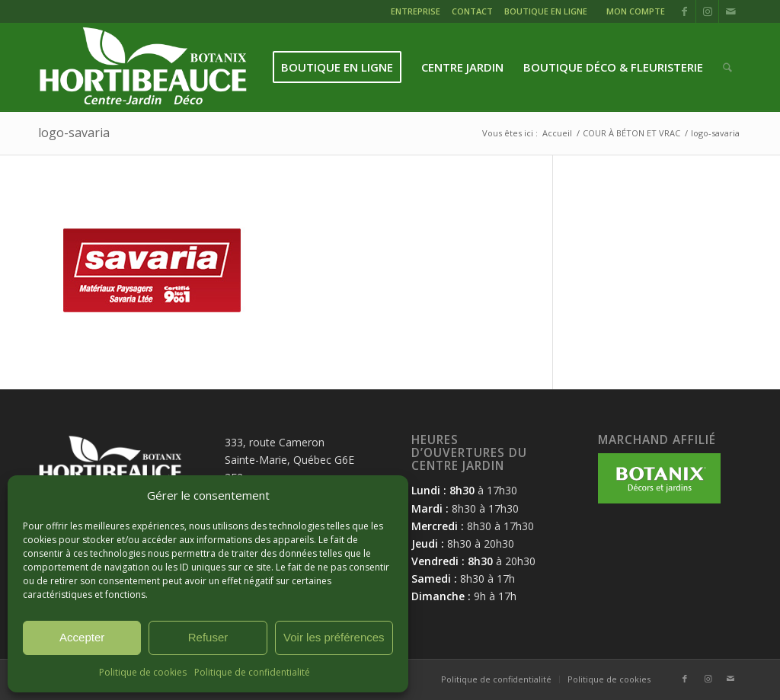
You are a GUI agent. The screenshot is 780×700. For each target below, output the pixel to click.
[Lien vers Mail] (730, 11)
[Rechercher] (727, 67)
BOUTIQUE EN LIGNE (546, 11)
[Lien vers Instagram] (707, 11)
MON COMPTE (636, 11)
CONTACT (472, 11)
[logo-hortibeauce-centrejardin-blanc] (143, 67)
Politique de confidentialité (252, 672)
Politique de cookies (143, 672)
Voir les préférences (334, 637)
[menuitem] (417, 13)
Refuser (208, 637)
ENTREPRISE (416, 11)
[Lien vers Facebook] (684, 11)
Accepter (82, 637)
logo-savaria (74, 133)
